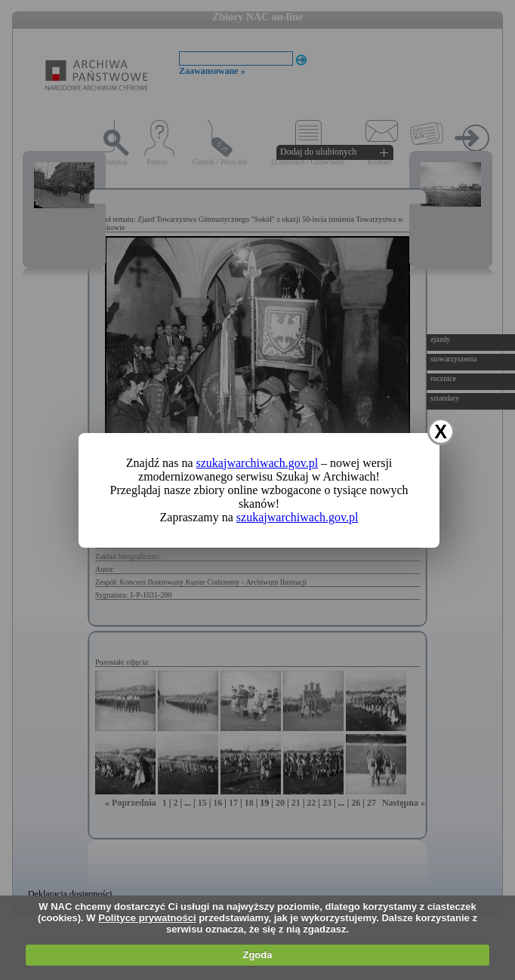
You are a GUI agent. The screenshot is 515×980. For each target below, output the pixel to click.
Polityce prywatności (147, 918)
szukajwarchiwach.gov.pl (257, 463)
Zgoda (257, 955)
